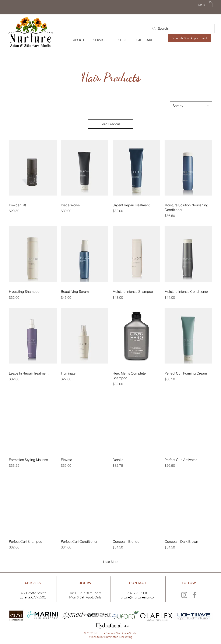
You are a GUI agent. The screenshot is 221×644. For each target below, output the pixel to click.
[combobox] (191, 106)
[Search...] (182, 28)
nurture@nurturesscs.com (138, 597)
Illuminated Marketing (118, 637)
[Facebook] (195, 595)
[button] (210, 4)
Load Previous (110, 124)
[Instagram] (184, 595)
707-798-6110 (137, 593)
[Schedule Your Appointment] (189, 38)
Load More (111, 562)
